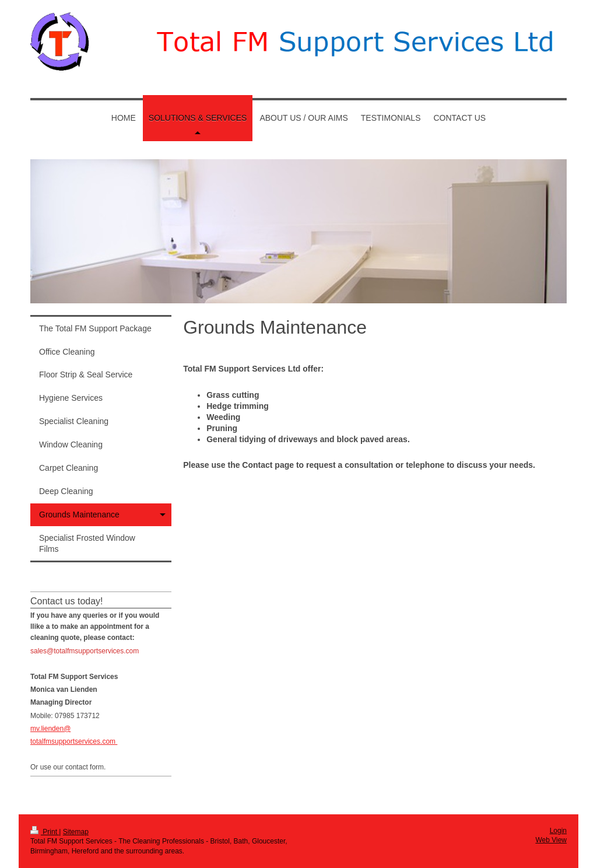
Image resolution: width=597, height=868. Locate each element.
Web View (551, 840)
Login (558, 831)
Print (45, 832)
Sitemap (76, 832)
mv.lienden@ (50, 729)
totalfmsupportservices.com (74, 741)
